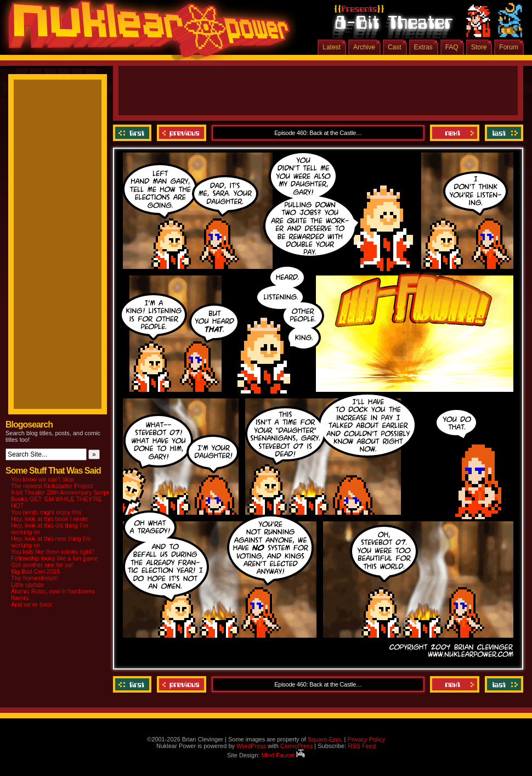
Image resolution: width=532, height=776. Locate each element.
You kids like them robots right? (53, 552)
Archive (364, 47)
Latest (332, 47)
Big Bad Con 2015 (35, 571)
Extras (423, 47)
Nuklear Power (145, 33)
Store (479, 47)
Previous (182, 133)
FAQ (452, 47)
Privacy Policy (366, 739)
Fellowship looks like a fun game (54, 558)
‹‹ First (134, 133)
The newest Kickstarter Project (52, 486)
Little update (27, 584)
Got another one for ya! (42, 565)
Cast (395, 47)
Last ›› (503, 133)
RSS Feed (362, 746)
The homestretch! (35, 578)
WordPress (251, 746)
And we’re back (32, 604)
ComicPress (296, 746)
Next (455, 133)
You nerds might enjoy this (46, 512)
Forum (509, 47)
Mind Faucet (283, 755)
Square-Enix (324, 739)
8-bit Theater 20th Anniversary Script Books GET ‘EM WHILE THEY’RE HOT (60, 499)
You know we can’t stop (43, 479)
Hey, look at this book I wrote (49, 519)
